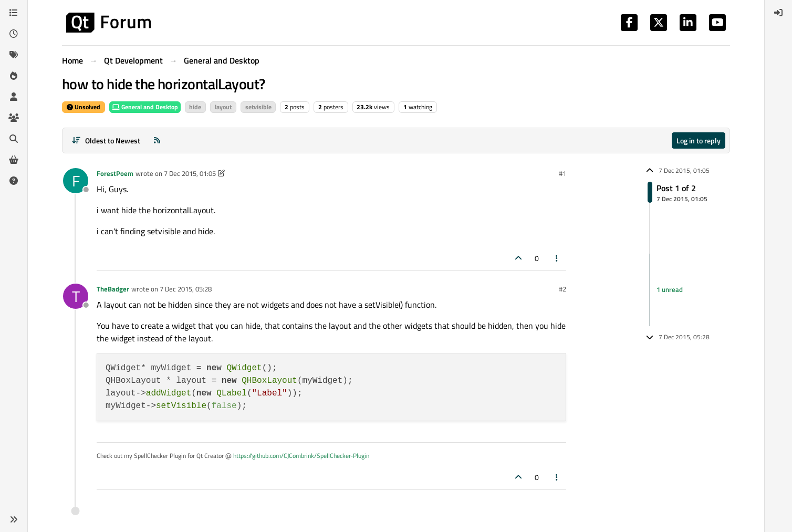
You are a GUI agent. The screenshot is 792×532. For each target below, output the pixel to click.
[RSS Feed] (157, 140)
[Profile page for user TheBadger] (76, 296)
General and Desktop (145, 107)
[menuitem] (778, 13)
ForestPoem (115, 173)
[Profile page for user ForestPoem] (76, 181)
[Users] (14, 97)
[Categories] (14, 13)
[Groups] (14, 118)
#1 (562, 173)
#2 (562, 289)
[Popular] (14, 76)
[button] (14, 519)
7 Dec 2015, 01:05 (190, 173)
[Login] (778, 13)
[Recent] (14, 34)
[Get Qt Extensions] (14, 160)
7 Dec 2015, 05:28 (186, 289)
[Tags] (14, 55)
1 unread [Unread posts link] (670, 289)
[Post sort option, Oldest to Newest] (106, 140)
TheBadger (113, 289)
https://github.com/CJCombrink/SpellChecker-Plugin (301, 456)
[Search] (14, 139)
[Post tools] (557, 258)
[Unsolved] (14, 181)
